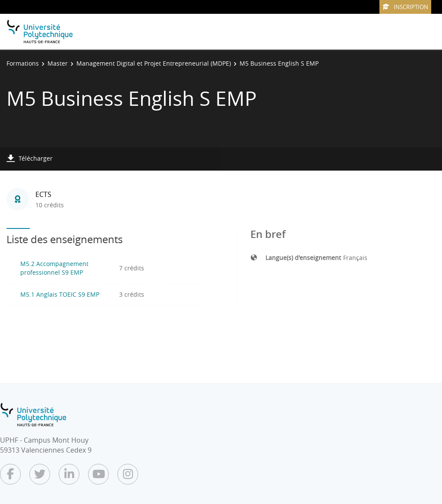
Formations (23, 63)
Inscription (405, 7)
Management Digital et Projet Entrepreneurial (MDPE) (154, 63)
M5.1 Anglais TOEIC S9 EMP (60, 294)
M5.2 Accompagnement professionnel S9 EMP (54, 268)
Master (58, 63)
